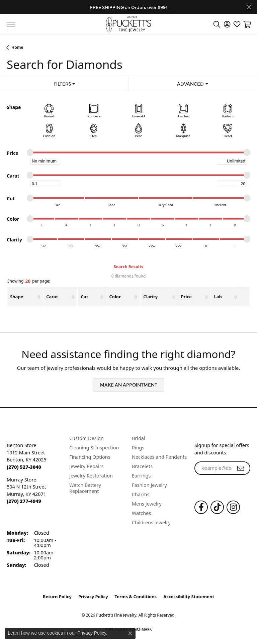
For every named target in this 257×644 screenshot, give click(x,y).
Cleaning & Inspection (94, 448)
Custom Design (87, 438)
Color (115, 297)
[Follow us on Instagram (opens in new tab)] (233, 507)
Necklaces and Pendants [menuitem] (159, 457)
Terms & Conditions (136, 597)
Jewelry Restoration (91, 476)
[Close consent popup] (130, 633)
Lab (218, 297)
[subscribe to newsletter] (241, 468)
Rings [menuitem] (138, 448)
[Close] (249, 7)
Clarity (150, 297)
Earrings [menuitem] (141, 476)
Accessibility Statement (189, 597)
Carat (52, 297)
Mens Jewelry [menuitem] (147, 504)
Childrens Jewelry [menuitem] (151, 522)
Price (186, 297)
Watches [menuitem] (141, 513)
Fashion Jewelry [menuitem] (149, 485)
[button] (217, 24)
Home (17, 47)
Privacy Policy (93, 597)
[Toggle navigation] (11, 24)
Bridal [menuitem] (139, 438)
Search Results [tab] (128, 267)
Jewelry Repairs (86, 466)
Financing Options (90, 457)
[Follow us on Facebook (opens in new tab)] (201, 507)
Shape (17, 297)
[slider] (30, 152)
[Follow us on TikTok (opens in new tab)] (217, 507)
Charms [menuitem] (141, 494)
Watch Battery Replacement (85, 488)
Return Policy (57, 597)
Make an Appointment (129, 385)
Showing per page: (29, 282)
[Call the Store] (24, 467)
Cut (84, 297)
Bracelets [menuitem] (142, 466)
